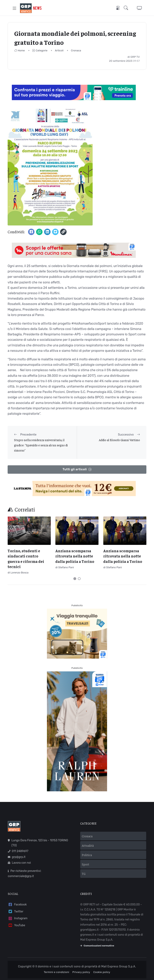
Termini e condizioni (56, 972)
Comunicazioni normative (97, 946)
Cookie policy (102, 972)
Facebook (17, 905)
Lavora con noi (19, 863)
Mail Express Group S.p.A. (119, 967)
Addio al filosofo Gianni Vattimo (119, 440)
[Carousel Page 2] (79, 579)
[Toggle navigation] (15, 8)
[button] (127, 8)
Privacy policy (81, 972)
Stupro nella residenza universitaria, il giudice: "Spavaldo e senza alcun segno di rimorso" (41, 445)
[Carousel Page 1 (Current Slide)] (75, 579)
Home (20, 50)
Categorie (40, 50)
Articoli (59, 50)
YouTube (16, 925)
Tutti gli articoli (77, 469)
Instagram (18, 919)
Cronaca (76, 50)
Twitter (16, 912)
